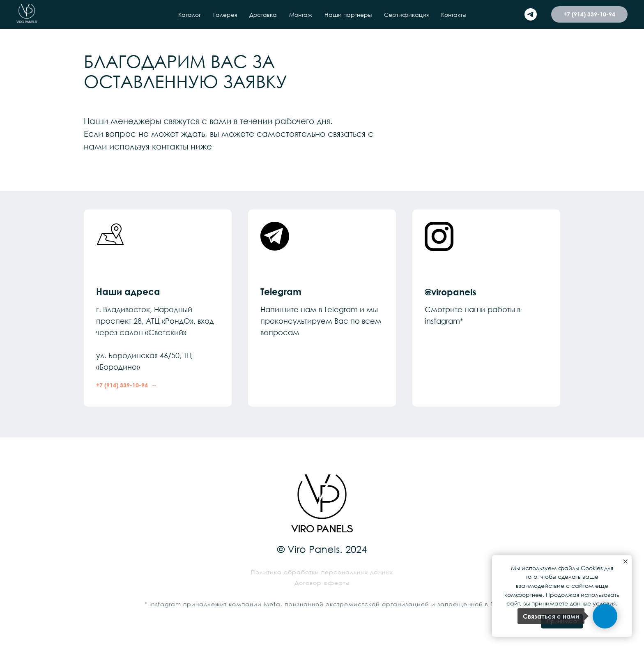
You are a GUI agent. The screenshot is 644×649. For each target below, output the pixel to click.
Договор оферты (322, 583)
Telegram (281, 291)
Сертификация (406, 15)
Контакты (454, 15)
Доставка (263, 15)
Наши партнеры (348, 15)
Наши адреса (128, 291)
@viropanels (451, 292)
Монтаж (301, 15)
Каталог (190, 15)
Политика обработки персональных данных (322, 572)
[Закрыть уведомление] (626, 562)
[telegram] (531, 14)
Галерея (225, 15)
